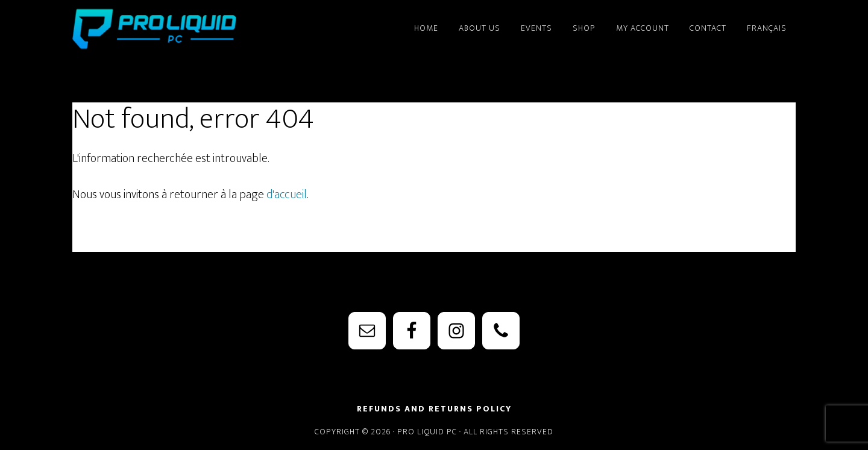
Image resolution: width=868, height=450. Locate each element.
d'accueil (287, 195)
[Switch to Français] (767, 23)
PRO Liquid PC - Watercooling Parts (181, 29)
